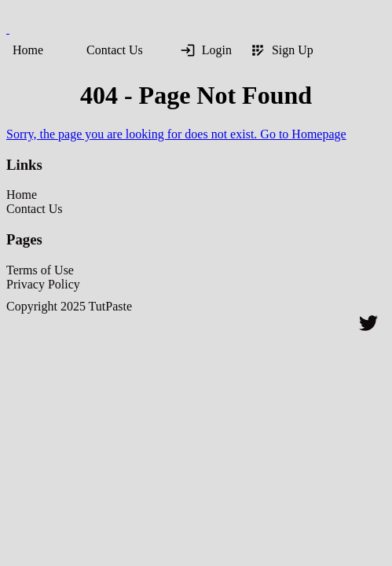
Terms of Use (40, 270)
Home (28, 50)
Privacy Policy (43, 284)
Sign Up (282, 50)
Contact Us (115, 50)
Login (206, 50)
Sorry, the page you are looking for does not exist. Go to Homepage (176, 134)
